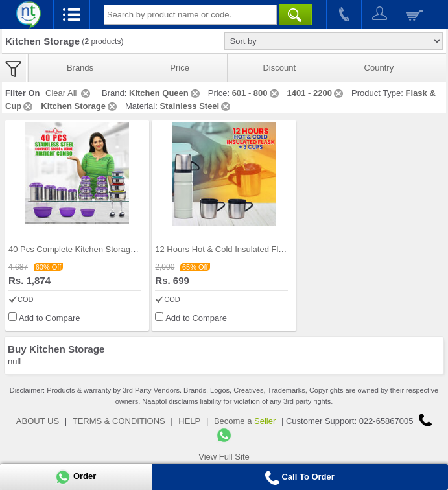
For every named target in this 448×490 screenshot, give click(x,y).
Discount (279, 68)
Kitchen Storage (80, 106)
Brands (80, 68)
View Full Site (224, 457)
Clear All (69, 93)
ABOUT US (38, 421)
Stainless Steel (196, 106)
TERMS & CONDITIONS (119, 421)
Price (180, 68)
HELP (189, 421)
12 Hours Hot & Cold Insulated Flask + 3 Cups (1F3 (251, 249)
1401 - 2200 (316, 93)
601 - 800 (256, 93)
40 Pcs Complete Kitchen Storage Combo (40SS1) (103, 249)
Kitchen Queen (165, 93)
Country (379, 68)
